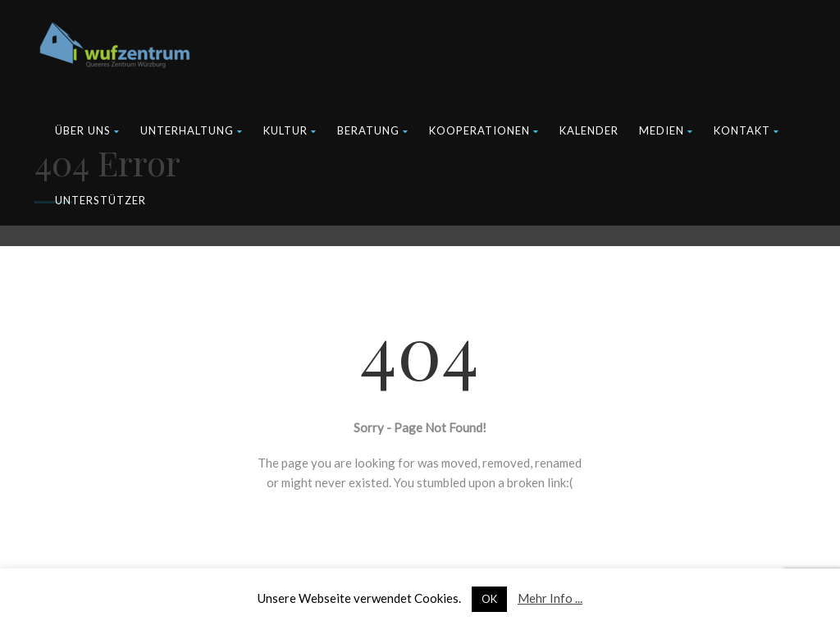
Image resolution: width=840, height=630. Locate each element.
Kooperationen (484, 130)
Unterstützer (100, 200)
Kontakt (746, 130)
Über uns (87, 130)
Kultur (290, 130)
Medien (666, 130)
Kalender (589, 130)
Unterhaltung (192, 130)
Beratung (373, 130)
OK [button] (489, 599)
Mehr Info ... (550, 598)
